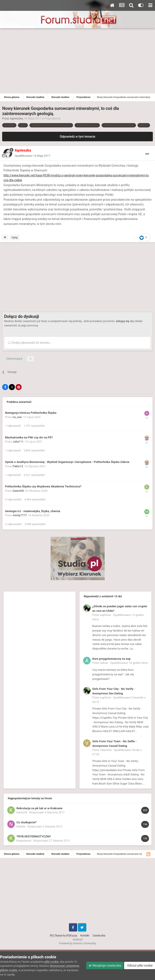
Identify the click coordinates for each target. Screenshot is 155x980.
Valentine (106, 750)
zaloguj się (123, 321)
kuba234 (22, 812)
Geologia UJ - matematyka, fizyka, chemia (33, 511)
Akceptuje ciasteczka (105, 965)
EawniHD (18, 491)
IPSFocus (72, 936)
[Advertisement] (77, 61)
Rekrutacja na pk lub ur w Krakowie (39, 808)
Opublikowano (33, 156)
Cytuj (14, 238)
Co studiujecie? (26, 822)
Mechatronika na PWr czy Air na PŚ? (29, 437)
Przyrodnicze (53, 118)
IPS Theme (56, 936)
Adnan (104, 663)
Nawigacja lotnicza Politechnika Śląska (31, 413)
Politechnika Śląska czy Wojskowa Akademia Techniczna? (43, 486)
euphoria (106, 615)
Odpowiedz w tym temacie (77, 137)
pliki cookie (52, 962)
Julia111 (18, 442)
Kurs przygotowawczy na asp (111, 659)
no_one (17, 417)
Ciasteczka (99, 936)
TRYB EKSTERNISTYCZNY (34, 836)
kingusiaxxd (24, 841)
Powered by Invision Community (77, 943)
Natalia (21, 826)
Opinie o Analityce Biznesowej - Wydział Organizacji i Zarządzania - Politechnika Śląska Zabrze (67, 462)
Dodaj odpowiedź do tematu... (30, 343)
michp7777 (20, 515)
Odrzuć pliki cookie (140, 965)
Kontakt (85, 936)
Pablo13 (18, 466)
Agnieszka (16, 118)
